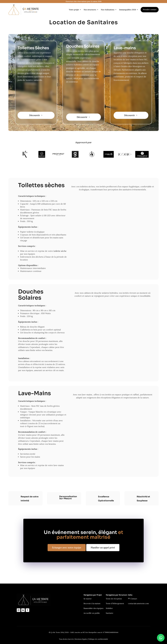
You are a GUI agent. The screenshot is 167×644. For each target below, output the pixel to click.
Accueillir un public (92, 613)
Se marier (88, 599)
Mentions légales (81, 639)
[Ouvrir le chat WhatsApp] (161, 638)
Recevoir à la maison (92, 603)
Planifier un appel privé (103, 548)
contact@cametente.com (138, 603)
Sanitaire (110, 613)
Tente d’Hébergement (115, 603)
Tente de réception (114, 599)
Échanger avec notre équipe (67, 548)
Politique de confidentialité (98, 639)
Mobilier (109, 608)
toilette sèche (60, 251)
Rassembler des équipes (93, 608)
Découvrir (35, 115)
